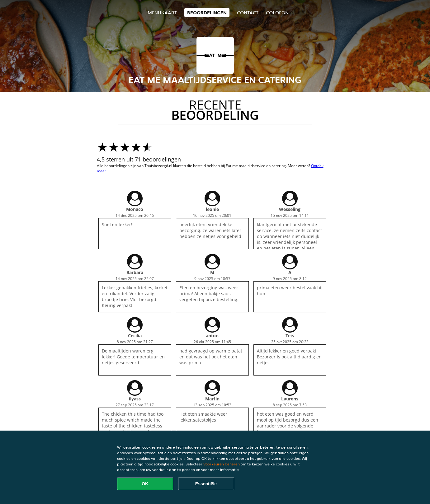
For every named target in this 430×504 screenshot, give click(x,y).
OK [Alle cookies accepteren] (145, 484)
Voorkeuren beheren (222, 464)
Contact (248, 13)
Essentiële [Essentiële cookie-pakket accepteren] (206, 484)
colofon (277, 13)
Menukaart (162, 13)
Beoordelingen (207, 13)
